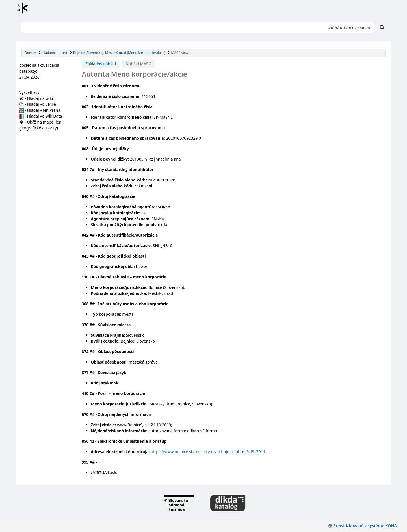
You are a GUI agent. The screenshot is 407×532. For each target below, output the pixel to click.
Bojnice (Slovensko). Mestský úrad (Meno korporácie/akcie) (119, 53)
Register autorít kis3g (24, 8)
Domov (30, 53)
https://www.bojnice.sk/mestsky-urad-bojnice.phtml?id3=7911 (208, 452)
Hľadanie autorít (55, 53)
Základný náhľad (101, 64)
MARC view (180, 53)
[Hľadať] (382, 27)
